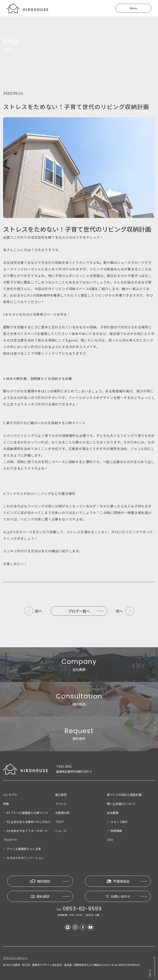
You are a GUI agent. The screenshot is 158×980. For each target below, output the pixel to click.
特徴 (6, 804)
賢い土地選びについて (121, 804)
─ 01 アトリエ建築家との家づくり (26, 813)
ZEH (110, 840)
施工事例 (61, 795)
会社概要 (113, 813)
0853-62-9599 (82, 909)
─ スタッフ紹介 (117, 822)
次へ (119, 611)
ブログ (59, 822)
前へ (39, 611)
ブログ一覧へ (79, 611)
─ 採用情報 (114, 831)
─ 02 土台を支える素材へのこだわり (27, 822)
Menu (134, 8)
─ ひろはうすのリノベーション (24, 858)
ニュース (61, 831)
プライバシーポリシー (15, 958)
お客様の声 (62, 813)
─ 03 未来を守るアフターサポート (26, 831)
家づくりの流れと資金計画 (124, 795)
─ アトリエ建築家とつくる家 (22, 849)
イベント (61, 804)
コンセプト (10, 795)
